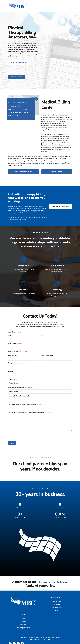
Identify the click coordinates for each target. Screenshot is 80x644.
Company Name (16, 361)
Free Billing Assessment (61, 206)
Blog (23, 617)
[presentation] (22, 434)
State (13, 378)
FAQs (57, 608)
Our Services (57, 599)
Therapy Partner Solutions (53, 580)
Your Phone (15, 342)
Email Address (12, 353)
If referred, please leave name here (20, 394)
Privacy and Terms (36, 637)
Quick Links (46, 637)
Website (11, 369)
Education (23, 623)
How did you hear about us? (21, 386)
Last (42, 334)
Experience (57, 602)
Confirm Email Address (47, 353)
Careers (23, 620)
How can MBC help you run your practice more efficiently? (31, 410)
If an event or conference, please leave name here (25, 402)
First (9, 334)
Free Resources (57, 605)
